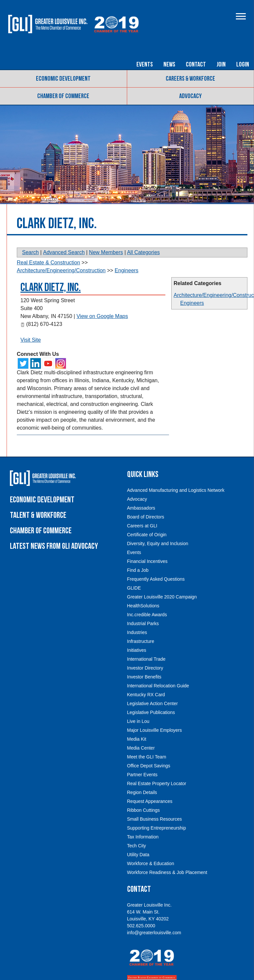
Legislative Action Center (153, 703)
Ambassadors (141, 508)
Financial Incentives (147, 561)
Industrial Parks (143, 623)
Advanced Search (64, 252)
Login (243, 65)
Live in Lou (138, 721)
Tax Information (143, 837)
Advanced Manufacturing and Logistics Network (176, 490)
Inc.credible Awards (147, 615)
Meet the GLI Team (147, 757)
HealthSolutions (143, 606)
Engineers (192, 303)
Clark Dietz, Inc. (51, 288)
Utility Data (138, 855)
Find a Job (138, 570)
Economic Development (63, 79)
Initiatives (137, 650)
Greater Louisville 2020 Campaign (162, 597)
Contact (196, 65)
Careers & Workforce (190, 79)
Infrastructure (141, 641)
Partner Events (142, 775)
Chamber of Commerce (63, 96)
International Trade (146, 659)
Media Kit (137, 739)
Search (30, 252)
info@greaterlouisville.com (154, 933)
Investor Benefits (144, 677)
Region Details (142, 792)
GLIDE (134, 588)
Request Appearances (150, 801)
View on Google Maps (102, 316)
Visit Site (31, 340)
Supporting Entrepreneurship (157, 828)
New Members (106, 252)
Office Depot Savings (149, 766)
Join (221, 65)
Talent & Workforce (38, 515)
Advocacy (190, 96)
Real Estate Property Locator (157, 783)
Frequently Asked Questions (156, 579)
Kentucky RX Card (146, 695)
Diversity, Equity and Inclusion (158, 543)
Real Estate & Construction (48, 263)
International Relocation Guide (158, 686)
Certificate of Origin (147, 535)
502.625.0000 (141, 926)
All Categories (143, 252)
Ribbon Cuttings (144, 810)
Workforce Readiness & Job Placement (167, 872)
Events (145, 65)
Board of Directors (146, 517)
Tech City (137, 846)
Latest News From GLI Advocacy (54, 546)
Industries (137, 632)
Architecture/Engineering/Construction (61, 270)
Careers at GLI (142, 526)
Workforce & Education (151, 863)
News (169, 65)
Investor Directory (145, 668)
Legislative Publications (151, 712)
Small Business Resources (155, 819)
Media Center (141, 748)
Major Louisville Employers (155, 730)
